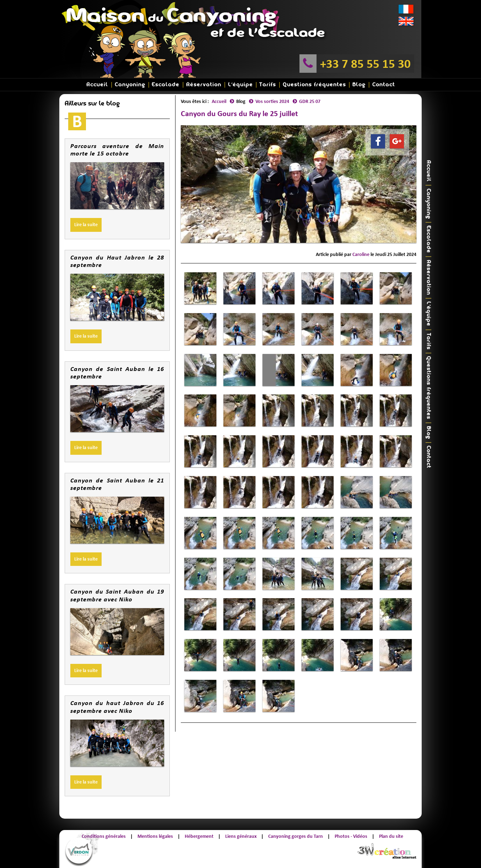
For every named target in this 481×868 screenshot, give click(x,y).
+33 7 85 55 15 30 (365, 64)
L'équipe (240, 85)
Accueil (97, 85)
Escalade (166, 85)
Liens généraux (241, 836)
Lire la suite (86, 225)
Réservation (204, 85)
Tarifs (268, 85)
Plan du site (391, 836)
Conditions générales (104, 836)
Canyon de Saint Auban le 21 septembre (117, 484)
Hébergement (199, 836)
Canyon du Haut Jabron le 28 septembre (117, 261)
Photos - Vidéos (351, 836)
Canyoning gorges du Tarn (296, 836)
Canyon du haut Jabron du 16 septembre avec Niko (117, 707)
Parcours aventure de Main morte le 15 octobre (117, 150)
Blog (359, 85)
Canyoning (130, 85)
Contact (384, 85)
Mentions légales (155, 836)
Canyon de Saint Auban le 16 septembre (117, 373)
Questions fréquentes (314, 85)
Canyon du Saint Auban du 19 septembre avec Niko (117, 595)
